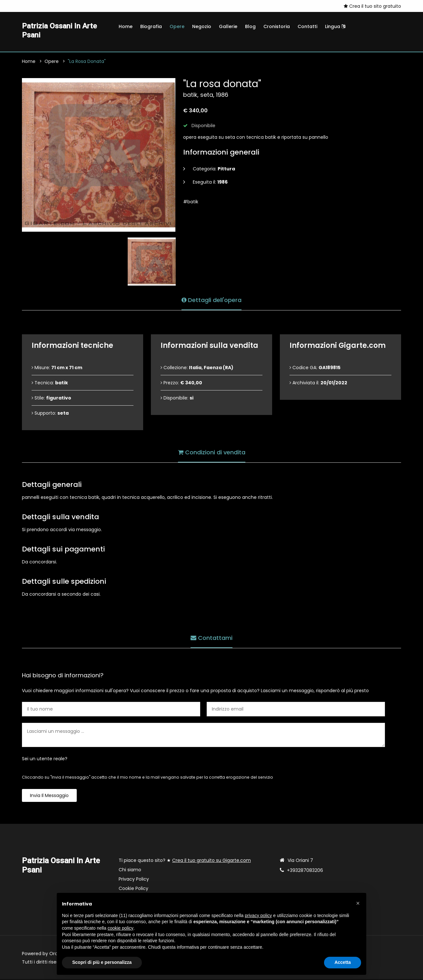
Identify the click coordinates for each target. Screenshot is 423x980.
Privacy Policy (134, 880)
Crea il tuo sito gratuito (372, 6)
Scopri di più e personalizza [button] (102, 962)
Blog (250, 26)
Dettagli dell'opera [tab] (211, 300)
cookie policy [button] (121, 928)
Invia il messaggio (49, 796)
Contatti (307, 26)
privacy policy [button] (258, 915)
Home (126, 26)
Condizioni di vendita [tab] (212, 453)
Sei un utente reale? (45, 760)
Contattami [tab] (211, 638)
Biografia (151, 26)
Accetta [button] (343, 962)
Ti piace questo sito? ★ (185, 861)
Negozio (202, 26)
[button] (358, 903)
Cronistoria (277, 26)
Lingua (335, 26)
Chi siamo (130, 871)
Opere (177, 26)
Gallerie (228, 26)
